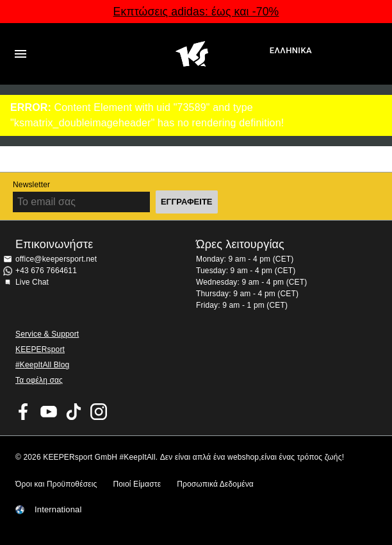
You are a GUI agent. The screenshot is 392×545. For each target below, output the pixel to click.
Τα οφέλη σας (39, 380)
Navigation (20, 54)
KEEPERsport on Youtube (49, 412)
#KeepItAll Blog (42, 365)
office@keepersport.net (56, 259)
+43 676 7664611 (46, 271)
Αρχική (192, 54)
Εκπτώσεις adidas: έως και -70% (196, 12)
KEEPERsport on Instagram (99, 412)
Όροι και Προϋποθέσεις (56, 484)
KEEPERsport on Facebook (24, 412)
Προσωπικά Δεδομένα (215, 484)
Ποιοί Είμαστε (137, 484)
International (58, 510)
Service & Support (47, 334)
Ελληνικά (291, 50)
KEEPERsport (40, 349)
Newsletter (31, 185)
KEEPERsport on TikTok (74, 412)
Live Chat (32, 282)
